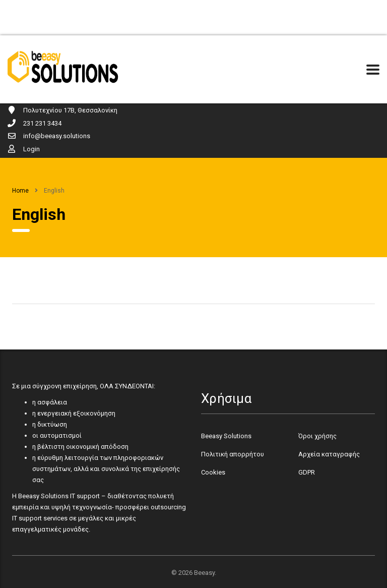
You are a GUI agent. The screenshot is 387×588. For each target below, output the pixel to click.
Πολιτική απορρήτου (233, 454)
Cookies (213, 472)
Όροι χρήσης (317, 436)
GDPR (307, 472)
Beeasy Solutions (226, 436)
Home (20, 191)
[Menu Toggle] (373, 70)
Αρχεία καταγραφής (329, 454)
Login (31, 149)
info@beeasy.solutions (57, 136)
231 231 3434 (42, 123)
